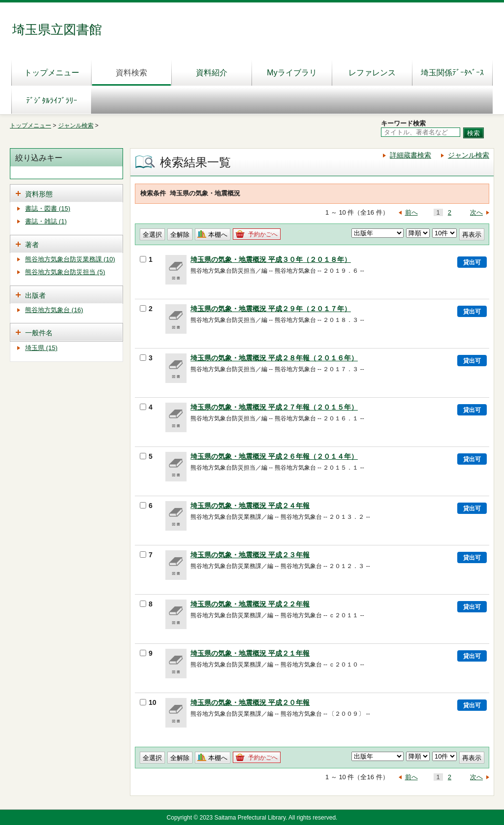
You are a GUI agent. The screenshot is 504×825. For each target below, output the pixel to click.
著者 (32, 245)
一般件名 (39, 333)
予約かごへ (263, 234)
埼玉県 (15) (41, 348)
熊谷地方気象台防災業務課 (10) (70, 259)
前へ (411, 212)
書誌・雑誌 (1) (46, 221)
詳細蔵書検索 (410, 155)
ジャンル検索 (76, 126)
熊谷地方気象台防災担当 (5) (65, 272)
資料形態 (39, 194)
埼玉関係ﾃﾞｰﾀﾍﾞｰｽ (452, 73)
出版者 (35, 295)
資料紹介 (212, 73)
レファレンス (372, 73)
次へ (476, 212)
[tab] (66, 193)
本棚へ (218, 235)
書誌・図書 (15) (48, 208)
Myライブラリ (292, 73)
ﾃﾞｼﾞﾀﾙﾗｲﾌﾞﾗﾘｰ (52, 101)
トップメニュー (52, 73)
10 (148, 702)
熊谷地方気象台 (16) (54, 310)
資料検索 (131, 73)
